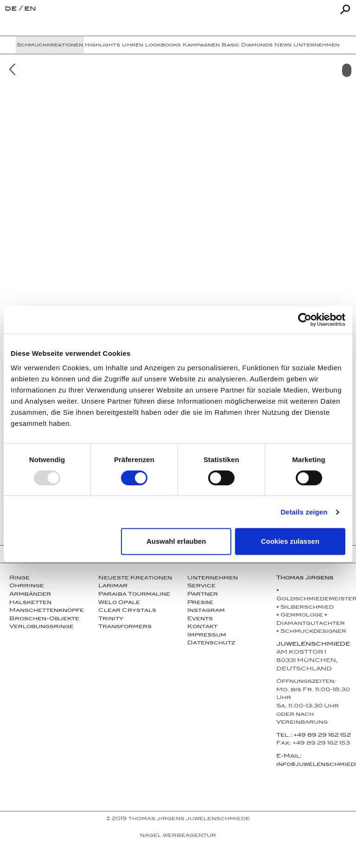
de (12, 10)
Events (200, 619)
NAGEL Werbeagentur (178, 836)
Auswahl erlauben (176, 541)
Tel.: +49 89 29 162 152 (314, 736)
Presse (200, 603)
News (283, 45)
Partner (203, 595)
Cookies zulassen (290, 541)
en (30, 10)
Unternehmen (316, 45)
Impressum (207, 636)
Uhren (133, 45)
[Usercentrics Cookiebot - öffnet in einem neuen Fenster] (305, 320)
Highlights (102, 45)
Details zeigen (304, 512)
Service (201, 586)
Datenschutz (211, 643)
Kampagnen (201, 45)
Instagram (206, 611)
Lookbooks (163, 45)
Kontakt (202, 627)
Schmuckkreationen (50, 45)
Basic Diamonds (247, 45)
